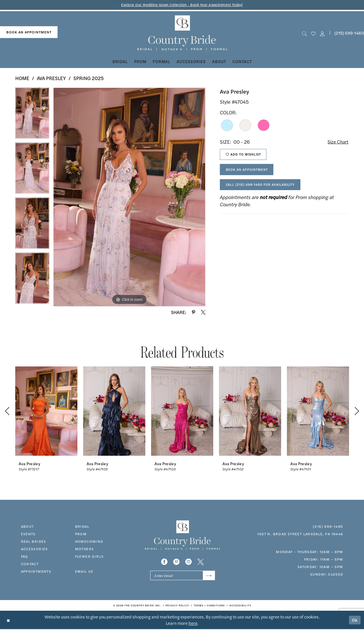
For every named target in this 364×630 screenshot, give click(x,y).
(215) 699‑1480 (328, 527)
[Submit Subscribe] (208, 576)
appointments (36, 572)
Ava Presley (51, 78)
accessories (35, 549)
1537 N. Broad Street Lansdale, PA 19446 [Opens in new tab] (300, 534)
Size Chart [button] (337, 142)
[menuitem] (29, 32)
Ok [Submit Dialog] (355, 621)
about (27, 527)
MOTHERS (85, 549)
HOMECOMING (89, 542)
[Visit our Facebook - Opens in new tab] (164, 562)
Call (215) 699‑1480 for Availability (263, 187)
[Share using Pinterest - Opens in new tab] (194, 313)
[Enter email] (183, 576)
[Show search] (304, 33)
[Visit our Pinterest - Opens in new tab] (176, 562)
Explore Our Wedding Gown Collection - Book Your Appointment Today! (182, 5)
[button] (322, 33)
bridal (82, 527)
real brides (34, 542)
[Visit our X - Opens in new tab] (201, 562)
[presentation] (46, 411)
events (28, 534)
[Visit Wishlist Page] (313, 33)
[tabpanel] (32, 115)
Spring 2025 (88, 78)
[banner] (182, 33)
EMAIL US (84, 572)
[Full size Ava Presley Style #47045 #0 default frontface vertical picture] (129, 197)
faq (25, 557)
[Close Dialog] (8, 621)
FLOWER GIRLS (89, 557)
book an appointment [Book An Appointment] (29, 32)
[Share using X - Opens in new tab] (203, 313)
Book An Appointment (249, 171)
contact (30, 564)
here (193, 624)
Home (22, 78)
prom (81, 534)
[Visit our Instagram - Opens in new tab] (188, 562)
